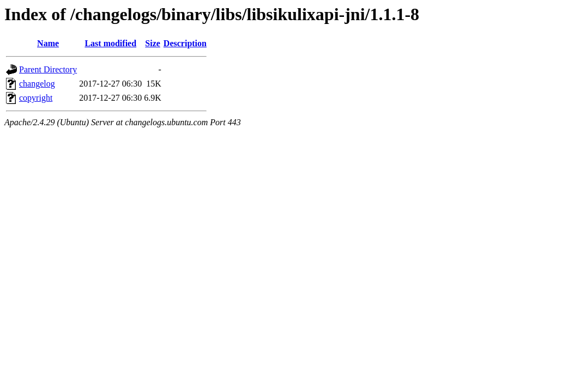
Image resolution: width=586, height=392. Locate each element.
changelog (37, 84)
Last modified (110, 43)
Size (153, 43)
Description (185, 43)
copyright (36, 98)
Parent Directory (48, 69)
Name (48, 43)
